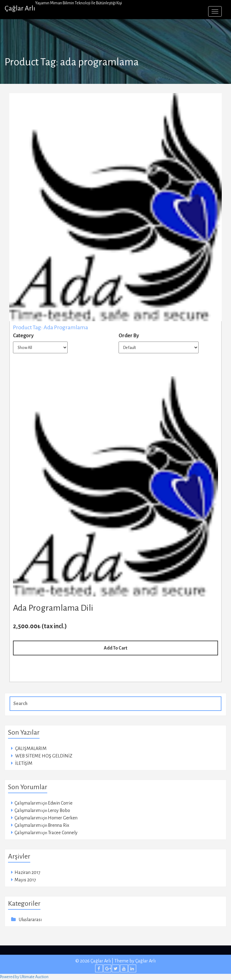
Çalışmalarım (28, 803)
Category (23, 336)
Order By (129, 336)
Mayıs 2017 (25, 880)
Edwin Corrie (60, 803)
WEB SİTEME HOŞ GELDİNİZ (44, 756)
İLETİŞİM (24, 763)
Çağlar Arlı (20, 8)
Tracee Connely (63, 833)
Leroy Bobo (59, 810)
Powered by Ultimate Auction (24, 977)
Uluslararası (30, 920)
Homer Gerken (63, 818)
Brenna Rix (59, 825)
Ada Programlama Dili (53, 608)
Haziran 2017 (27, 872)
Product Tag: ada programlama (50, 327)
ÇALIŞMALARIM (31, 748)
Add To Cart (115, 648)
